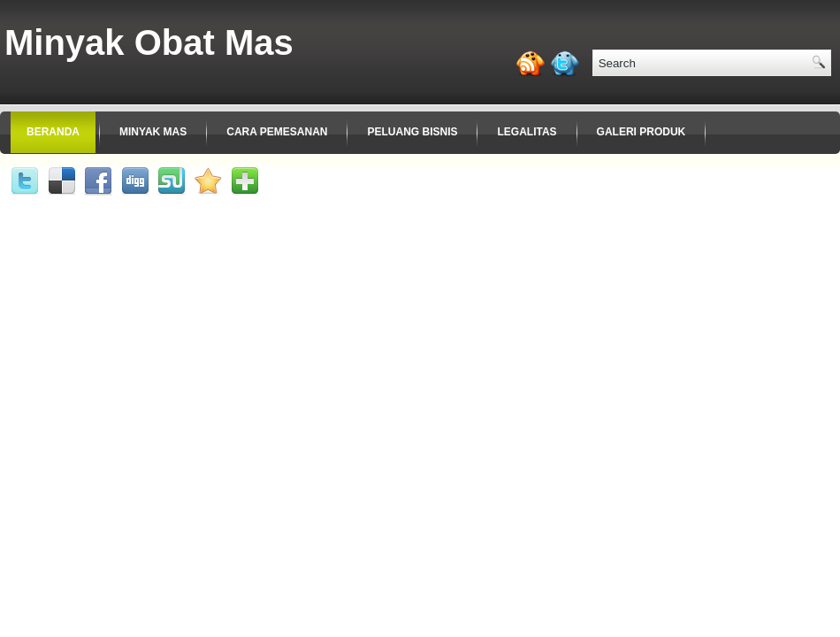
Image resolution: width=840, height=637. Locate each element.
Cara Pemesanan (277, 132)
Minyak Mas (153, 132)
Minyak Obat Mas (149, 42)
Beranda (53, 132)
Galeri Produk (641, 132)
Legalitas (527, 132)
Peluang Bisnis (412, 132)
